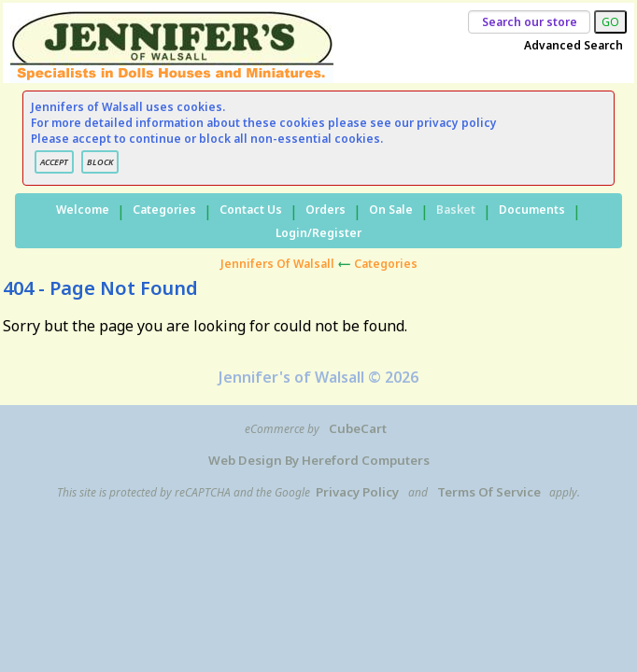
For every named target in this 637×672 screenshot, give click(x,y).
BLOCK (100, 162)
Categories (164, 210)
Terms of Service (489, 492)
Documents (532, 210)
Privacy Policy (357, 492)
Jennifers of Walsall (277, 264)
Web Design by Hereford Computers (319, 460)
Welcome (83, 210)
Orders (326, 210)
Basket (456, 210)
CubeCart (358, 428)
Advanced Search (573, 45)
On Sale (391, 210)
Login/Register (318, 233)
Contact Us (251, 210)
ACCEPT (54, 162)
